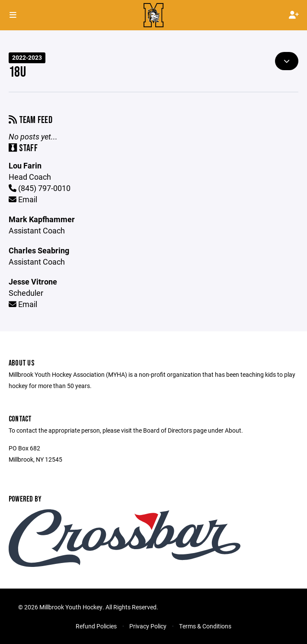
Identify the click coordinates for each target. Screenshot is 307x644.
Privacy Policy (148, 626)
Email (23, 199)
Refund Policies (96, 626)
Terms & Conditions (205, 626)
